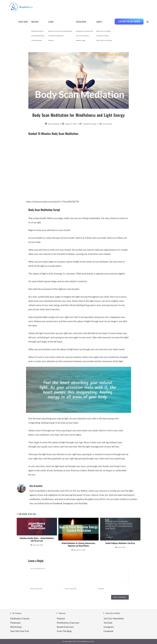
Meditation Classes (20, 618)
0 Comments (107, 124)
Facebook (57, 503)
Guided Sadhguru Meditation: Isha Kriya (120, 543)
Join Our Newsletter (114, 618)
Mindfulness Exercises (68, 623)
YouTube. (83, 503)
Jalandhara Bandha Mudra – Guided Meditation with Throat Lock (37, 539)
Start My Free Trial (20, 631)
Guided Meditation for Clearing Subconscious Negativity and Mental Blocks (78, 544)
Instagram (68, 503)
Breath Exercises (65, 627)
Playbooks (15, 623)
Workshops (16, 627)
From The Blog (64, 631)
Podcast (61, 618)
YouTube (108, 623)
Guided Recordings (90, 124)
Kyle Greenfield (54, 124)
